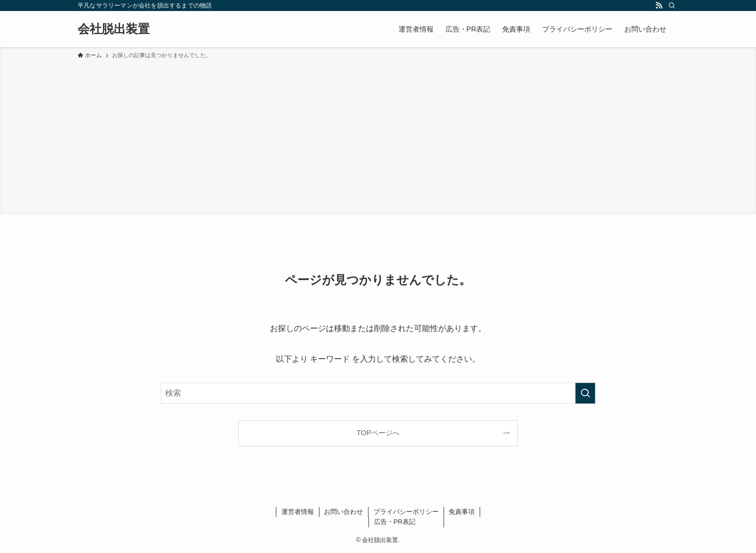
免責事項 (462, 512)
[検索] (672, 6)
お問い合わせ (343, 512)
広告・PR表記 (395, 522)
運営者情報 (298, 512)
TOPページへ (378, 433)
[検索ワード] (378, 393)
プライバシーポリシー (406, 512)
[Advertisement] (378, 135)
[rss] (659, 6)
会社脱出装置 (114, 29)
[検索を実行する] (585, 393)
